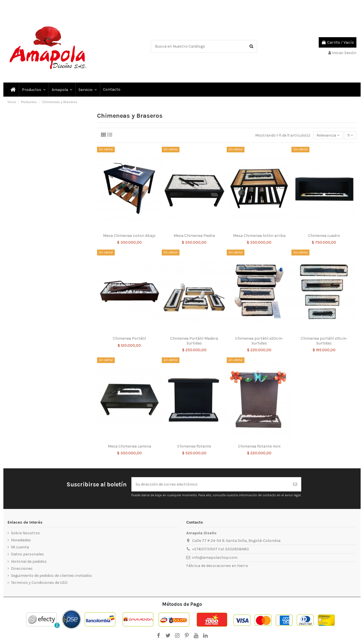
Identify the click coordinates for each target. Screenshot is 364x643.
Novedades (21, 540)
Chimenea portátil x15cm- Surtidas (324, 341)
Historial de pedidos (29, 561)
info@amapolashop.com (215, 558)
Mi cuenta (20, 547)
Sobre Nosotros (25, 533)
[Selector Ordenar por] (328, 135)
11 (350, 135)
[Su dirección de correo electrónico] (210, 484)
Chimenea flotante (194, 446)
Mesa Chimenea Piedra (194, 236)
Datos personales (27, 554)
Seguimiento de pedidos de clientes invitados (51, 576)
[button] (87, 90)
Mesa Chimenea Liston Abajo (129, 236)
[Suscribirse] (295, 484)
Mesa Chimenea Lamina (129, 446)
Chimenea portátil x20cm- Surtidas (259, 341)
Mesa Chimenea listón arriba (259, 236)
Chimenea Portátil (129, 338)
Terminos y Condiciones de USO (39, 583)
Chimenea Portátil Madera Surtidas (194, 341)
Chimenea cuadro (324, 236)
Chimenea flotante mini (259, 446)
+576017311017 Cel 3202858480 (221, 549)
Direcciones (22, 569)
